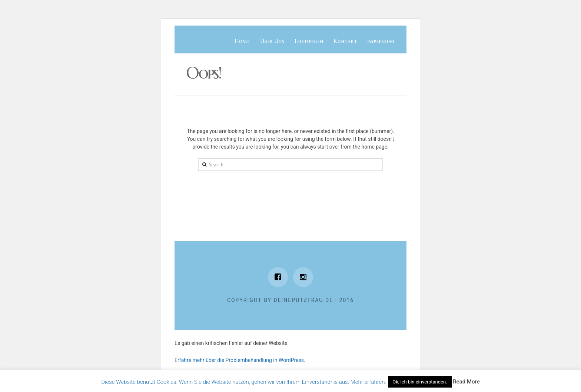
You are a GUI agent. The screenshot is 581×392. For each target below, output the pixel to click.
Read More (466, 382)
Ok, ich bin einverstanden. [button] (420, 382)
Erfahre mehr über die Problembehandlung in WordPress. (240, 360)
